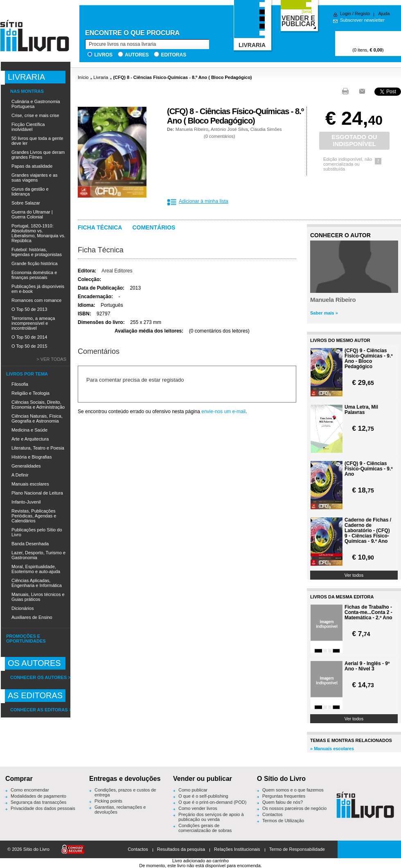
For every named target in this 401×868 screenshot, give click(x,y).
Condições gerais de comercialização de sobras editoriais (205, 830)
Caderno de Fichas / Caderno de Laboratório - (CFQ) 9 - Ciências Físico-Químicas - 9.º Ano (368, 531)
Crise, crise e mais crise (35, 115)
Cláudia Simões (266, 129)
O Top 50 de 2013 (29, 309)
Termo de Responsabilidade (297, 849)
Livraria (101, 77)
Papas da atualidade (32, 166)
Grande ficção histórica (35, 263)
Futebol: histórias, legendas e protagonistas (37, 252)
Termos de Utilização (283, 821)
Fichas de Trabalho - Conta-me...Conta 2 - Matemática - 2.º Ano (368, 613)
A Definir (20, 475)
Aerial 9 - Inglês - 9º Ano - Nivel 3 (367, 666)
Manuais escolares (30, 484)
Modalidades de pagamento (38, 796)
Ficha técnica (100, 227)
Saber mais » (324, 313)
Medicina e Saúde (29, 430)
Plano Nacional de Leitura (37, 493)
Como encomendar (30, 790)
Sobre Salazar (26, 203)
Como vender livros (198, 808)
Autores (137, 55)
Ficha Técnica (101, 250)
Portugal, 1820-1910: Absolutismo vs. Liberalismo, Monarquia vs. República (38, 233)
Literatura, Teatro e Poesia (38, 448)
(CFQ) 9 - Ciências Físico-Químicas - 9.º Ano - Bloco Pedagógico (369, 359)
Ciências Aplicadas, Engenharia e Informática (37, 583)
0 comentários (220, 136)
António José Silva (229, 129)
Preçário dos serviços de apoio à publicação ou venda (211, 817)
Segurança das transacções (38, 802)
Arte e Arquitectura (30, 439)
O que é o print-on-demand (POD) (212, 802)
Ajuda (384, 13)
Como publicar (193, 790)
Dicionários (23, 608)
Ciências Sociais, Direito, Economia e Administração (38, 405)
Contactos (273, 814)
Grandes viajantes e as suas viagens (35, 178)
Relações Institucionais (237, 849)
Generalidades (26, 466)
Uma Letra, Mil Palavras (361, 410)
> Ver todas (51, 359)
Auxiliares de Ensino (32, 617)
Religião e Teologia (30, 393)
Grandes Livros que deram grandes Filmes (38, 155)
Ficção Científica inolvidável (28, 127)
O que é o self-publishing (203, 796)
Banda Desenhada (30, 544)
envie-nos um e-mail (223, 412)
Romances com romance (36, 300)
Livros (103, 55)
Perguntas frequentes (284, 796)
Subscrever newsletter (362, 20)
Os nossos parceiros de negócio (294, 808)
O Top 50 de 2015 (29, 346)
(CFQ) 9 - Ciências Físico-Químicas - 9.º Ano (369, 469)
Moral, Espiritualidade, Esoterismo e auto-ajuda (36, 569)
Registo (362, 13)
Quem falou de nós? (283, 802)
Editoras (173, 55)
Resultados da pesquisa (181, 849)
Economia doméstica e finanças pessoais (34, 275)
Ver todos (354, 575)
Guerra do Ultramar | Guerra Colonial (32, 214)
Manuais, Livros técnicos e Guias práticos (38, 597)
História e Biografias (32, 457)
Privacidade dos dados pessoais (43, 808)
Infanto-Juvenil (26, 502)
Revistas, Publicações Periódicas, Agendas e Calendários (34, 516)
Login (346, 13)
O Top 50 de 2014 (29, 337)
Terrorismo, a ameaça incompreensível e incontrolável (33, 323)
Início (83, 77)
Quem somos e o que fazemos (293, 790)
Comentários (154, 227)
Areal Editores (117, 271)
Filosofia (20, 384)
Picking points (108, 801)
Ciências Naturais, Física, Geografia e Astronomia (37, 418)
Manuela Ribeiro (192, 129)
